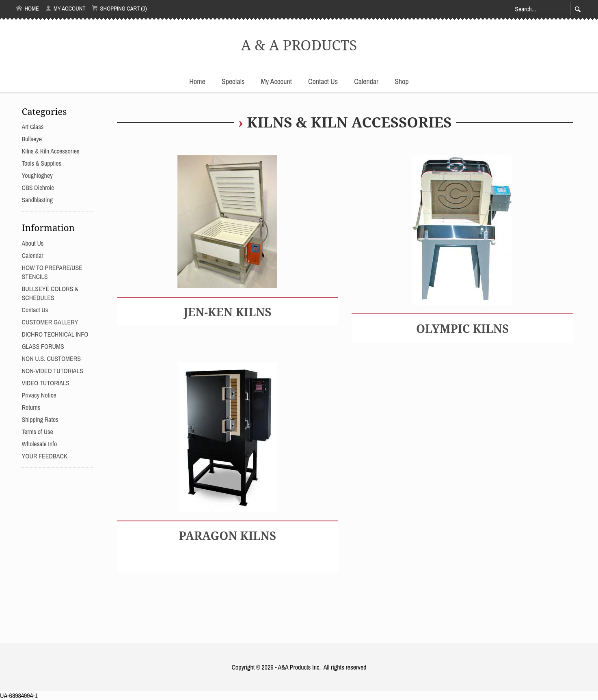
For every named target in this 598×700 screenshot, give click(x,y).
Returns (31, 407)
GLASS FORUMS (43, 346)
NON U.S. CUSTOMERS (51, 359)
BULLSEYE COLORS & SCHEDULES (50, 293)
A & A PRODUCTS (299, 45)
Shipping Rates (40, 419)
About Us (32, 243)
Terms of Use (37, 432)
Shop (402, 81)
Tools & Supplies (41, 163)
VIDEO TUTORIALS (45, 383)
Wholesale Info (39, 444)
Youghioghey (37, 175)
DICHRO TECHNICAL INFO (55, 334)
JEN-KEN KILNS (228, 312)
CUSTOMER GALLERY (50, 322)
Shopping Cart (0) (119, 8)
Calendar (366, 81)
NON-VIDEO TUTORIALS (52, 371)
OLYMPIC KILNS (462, 328)
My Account (66, 8)
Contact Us (323, 81)
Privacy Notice (39, 395)
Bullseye (32, 139)
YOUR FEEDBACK (44, 456)
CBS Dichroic (38, 188)
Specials (233, 81)
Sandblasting (37, 200)
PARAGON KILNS (228, 536)
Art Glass (32, 127)
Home (28, 8)
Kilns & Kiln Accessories (349, 122)
